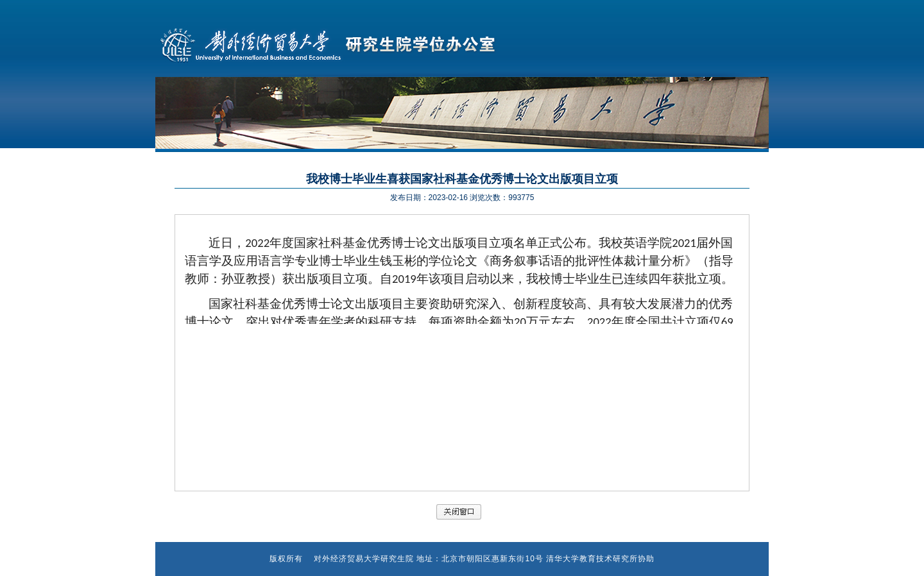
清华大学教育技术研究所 (592, 559)
